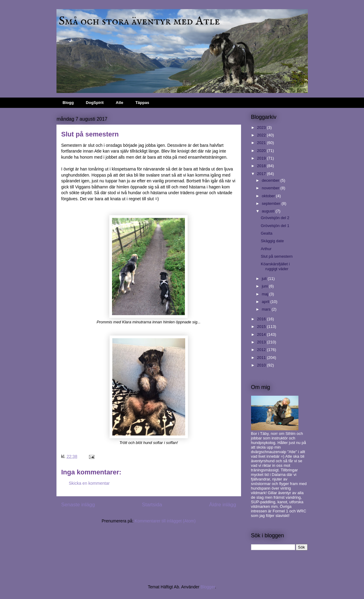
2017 (262, 174)
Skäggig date (272, 241)
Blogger (208, 587)
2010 (262, 365)
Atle (119, 103)
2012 (262, 350)
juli (265, 279)
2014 (262, 334)
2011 (262, 358)
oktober (269, 196)
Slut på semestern (277, 256)
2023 (262, 127)
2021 (262, 143)
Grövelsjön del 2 (275, 218)
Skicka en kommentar (89, 483)
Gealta (267, 233)
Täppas (142, 103)
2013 (262, 342)
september (272, 203)
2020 (262, 151)
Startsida (152, 505)
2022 (262, 135)
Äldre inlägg (223, 505)
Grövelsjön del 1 (275, 226)
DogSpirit (95, 103)
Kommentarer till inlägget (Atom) (165, 521)
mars (267, 309)
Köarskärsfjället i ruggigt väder (275, 266)
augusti (269, 211)
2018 (262, 166)
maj (265, 294)
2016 (262, 319)
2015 (262, 327)
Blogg (68, 103)
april (266, 302)
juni (265, 286)
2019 (262, 158)
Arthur (266, 249)
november (271, 188)
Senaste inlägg (78, 505)
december (271, 180)
